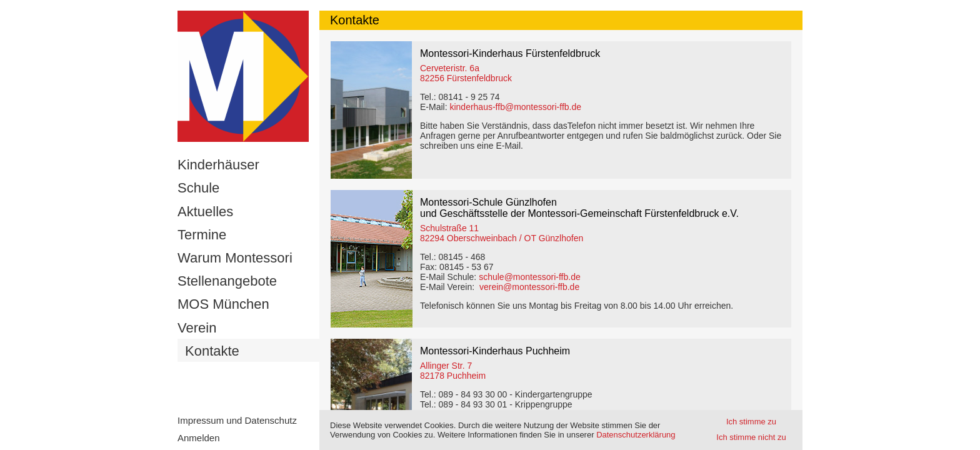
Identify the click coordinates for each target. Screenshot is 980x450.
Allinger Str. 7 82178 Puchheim (453, 371)
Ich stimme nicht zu (751, 437)
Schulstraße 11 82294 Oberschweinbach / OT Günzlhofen (502, 233)
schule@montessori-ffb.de (530, 277)
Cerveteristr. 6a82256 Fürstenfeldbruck (466, 73)
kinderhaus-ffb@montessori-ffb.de (515, 107)
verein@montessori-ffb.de (529, 287)
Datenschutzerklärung (636, 435)
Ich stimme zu (751, 422)
